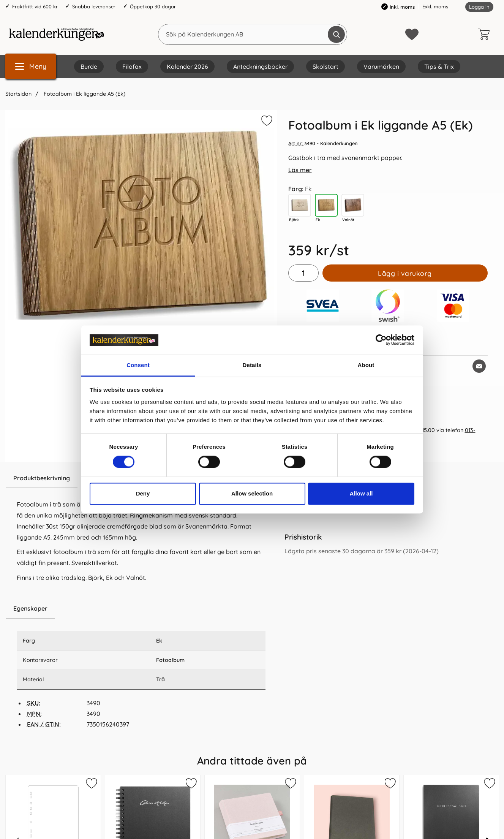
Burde (89, 66)
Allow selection (252, 493)
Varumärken (381, 66)
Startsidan (18, 94)
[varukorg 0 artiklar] (486, 34)
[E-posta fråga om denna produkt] (479, 366)
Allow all (361, 493)
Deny (143, 493)
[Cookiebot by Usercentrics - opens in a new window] (381, 340)
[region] (141, 609)
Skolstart (325, 66)
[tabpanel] (141, 533)
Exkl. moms (435, 6)
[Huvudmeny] (31, 66)
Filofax (132, 66)
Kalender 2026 (187, 66)
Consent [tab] (138, 365)
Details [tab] (252, 365)
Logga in (479, 7)
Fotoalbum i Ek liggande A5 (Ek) (84, 94)
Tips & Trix (439, 66)
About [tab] (366, 365)
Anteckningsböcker (260, 66)
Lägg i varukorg (405, 273)
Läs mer (300, 170)
